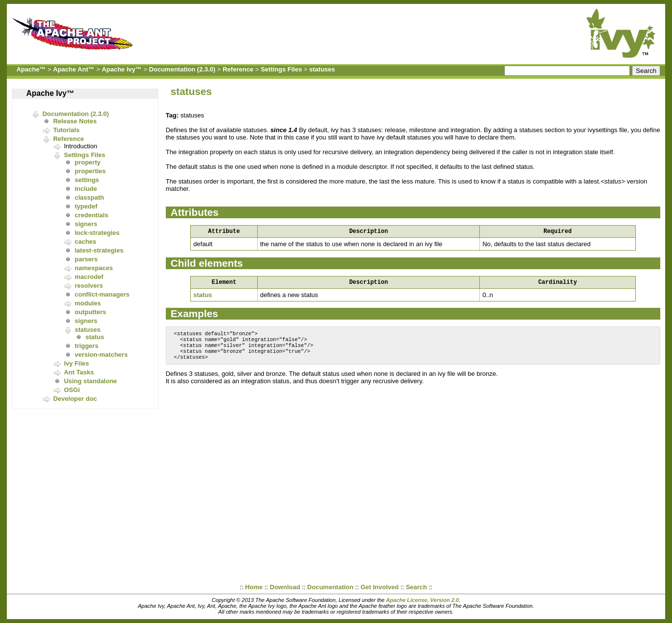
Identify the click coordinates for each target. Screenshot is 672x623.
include (86, 189)
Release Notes (75, 121)
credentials (92, 215)
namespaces (94, 268)
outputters (90, 312)
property (88, 162)
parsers (86, 259)
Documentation (330, 587)
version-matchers (101, 355)
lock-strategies (97, 233)
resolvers (89, 286)
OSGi (72, 390)
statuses (322, 69)
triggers (87, 346)
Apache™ (31, 69)
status (95, 337)
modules (88, 303)
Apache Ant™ (74, 69)
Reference (238, 69)
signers (86, 224)
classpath (90, 197)
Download (285, 587)
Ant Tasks (79, 372)
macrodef (89, 277)
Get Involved (380, 587)
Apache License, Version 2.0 (422, 600)
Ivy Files (77, 363)
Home (254, 587)
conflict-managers (102, 294)
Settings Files (281, 69)
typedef (86, 206)
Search (416, 587)
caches (86, 242)
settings (87, 180)
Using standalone (90, 381)
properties (90, 171)
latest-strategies (99, 250)
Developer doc (75, 399)
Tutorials (67, 130)
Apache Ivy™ (122, 69)
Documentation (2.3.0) (182, 69)
